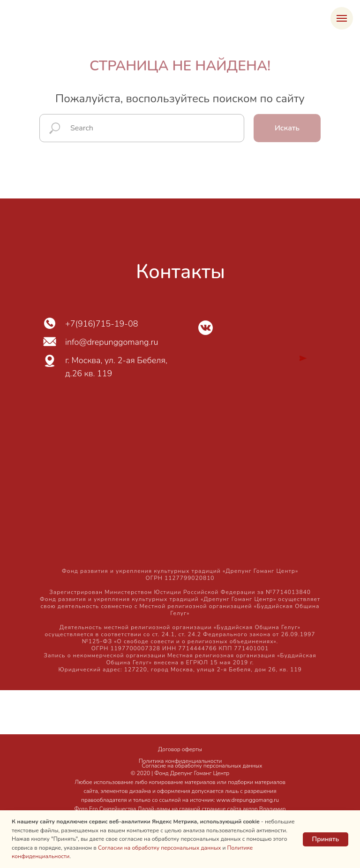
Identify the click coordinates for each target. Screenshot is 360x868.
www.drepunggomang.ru (248, 800)
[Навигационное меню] (342, 18)
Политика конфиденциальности (180, 761)
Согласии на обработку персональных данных (159, 848)
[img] (206, 328)
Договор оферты (180, 749)
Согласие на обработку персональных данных (202, 766)
